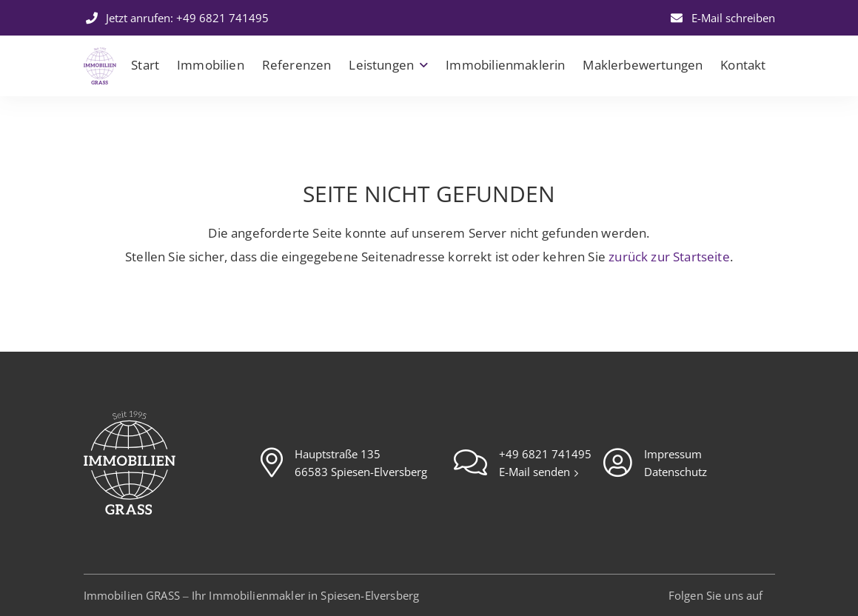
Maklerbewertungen (643, 65)
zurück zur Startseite (669, 257)
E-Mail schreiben (721, 18)
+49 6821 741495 (545, 454)
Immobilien (211, 65)
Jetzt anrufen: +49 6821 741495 (176, 18)
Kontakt (743, 65)
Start (145, 65)
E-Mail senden (536, 472)
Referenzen (297, 65)
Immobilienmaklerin (505, 65)
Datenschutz (676, 472)
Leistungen (381, 65)
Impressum (673, 454)
